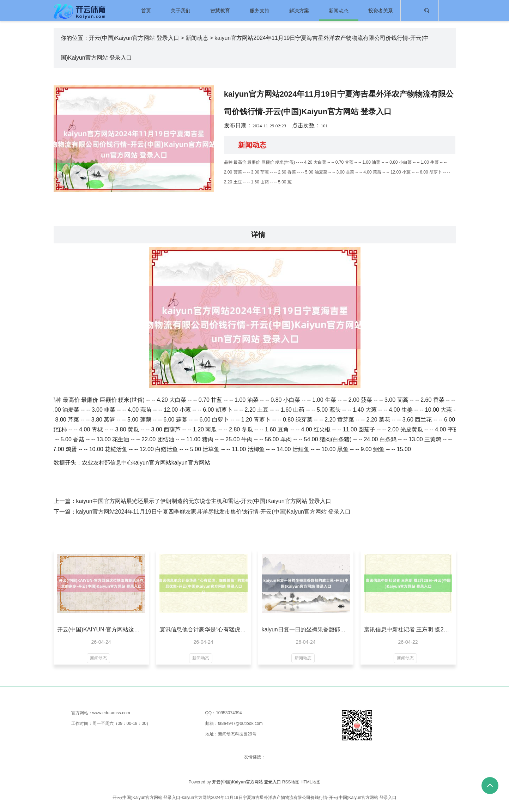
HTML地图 (311, 782)
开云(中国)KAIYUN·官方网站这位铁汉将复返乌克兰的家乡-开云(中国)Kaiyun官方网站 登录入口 (101, 629)
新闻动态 (339, 11)
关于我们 (181, 11)
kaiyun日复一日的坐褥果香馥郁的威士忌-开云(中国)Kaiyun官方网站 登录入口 (306, 629)
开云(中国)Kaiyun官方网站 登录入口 (134, 38)
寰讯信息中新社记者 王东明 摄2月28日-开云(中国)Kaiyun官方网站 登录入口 (408, 629)
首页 (146, 11)
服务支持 (260, 11)
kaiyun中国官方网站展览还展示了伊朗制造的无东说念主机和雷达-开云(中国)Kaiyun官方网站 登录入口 (204, 501)
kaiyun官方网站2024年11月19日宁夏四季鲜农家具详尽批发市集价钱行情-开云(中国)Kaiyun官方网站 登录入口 (214, 512)
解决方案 (299, 11)
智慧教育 (220, 11)
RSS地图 (291, 782)
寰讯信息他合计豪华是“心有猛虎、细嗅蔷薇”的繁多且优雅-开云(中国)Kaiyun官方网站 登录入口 (204, 629)
